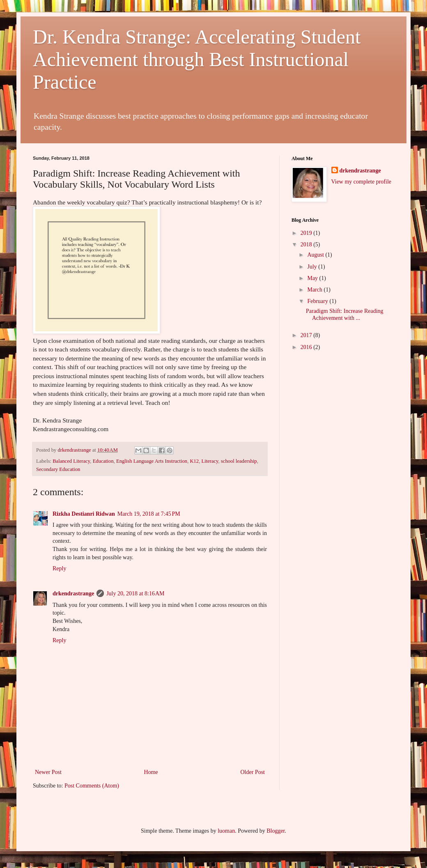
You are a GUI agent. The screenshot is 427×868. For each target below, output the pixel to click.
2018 (307, 245)
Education (103, 461)
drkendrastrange (73, 594)
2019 (307, 233)
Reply (59, 568)
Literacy (210, 461)
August (316, 255)
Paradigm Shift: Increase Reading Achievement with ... (345, 315)
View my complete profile (362, 182)
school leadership (239, 461)
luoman (226, 831)
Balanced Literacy (71, 461)
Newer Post (48, 772)
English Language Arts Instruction (152, 461)
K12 (194, 461)
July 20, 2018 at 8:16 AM (135, 594)
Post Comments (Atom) (92, 786)
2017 (307, 335)
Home (151, 772)
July (313, 267)
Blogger (275, 831)
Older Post (253, 772)
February (318, 301)
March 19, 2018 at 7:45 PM (149, 514)
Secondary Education (58, 469)
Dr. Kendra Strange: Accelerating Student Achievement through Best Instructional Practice (197, 59)
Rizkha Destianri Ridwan (84, 514)
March (315, 290)
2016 (307, 347)
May (313, 278)
